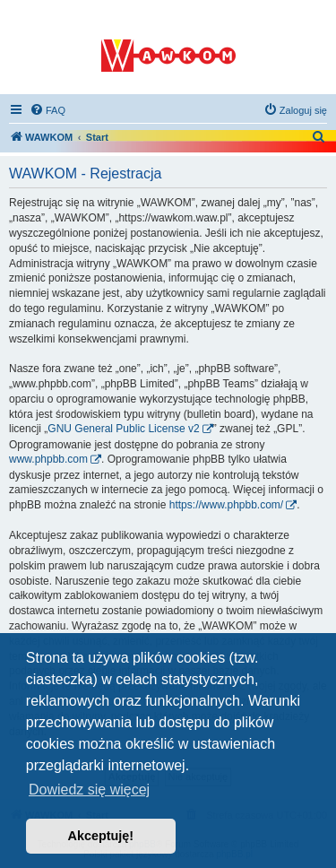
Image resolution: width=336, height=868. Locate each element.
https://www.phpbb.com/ (226, 505)
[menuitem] (47, 110)
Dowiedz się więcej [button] (89, 790)
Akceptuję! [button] (101, 836)
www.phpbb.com (48, 459)
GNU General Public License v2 (123, 429)
